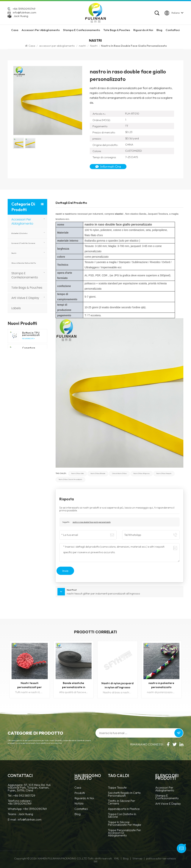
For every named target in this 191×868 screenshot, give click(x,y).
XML (117, 858)
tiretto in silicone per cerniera (121, 802)
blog (78, 814)
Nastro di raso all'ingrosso (142, 474)
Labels (16, 308)
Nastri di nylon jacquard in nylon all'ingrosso (118, 685)
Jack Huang (21, 16)
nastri (82, 46)
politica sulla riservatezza (161, 858)
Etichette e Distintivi (19, 233)
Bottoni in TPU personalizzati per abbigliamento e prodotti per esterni (32, 334)
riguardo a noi (143, 30)
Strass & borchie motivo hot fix (24, 263)
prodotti (80, 793)
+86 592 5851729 (24, 796)
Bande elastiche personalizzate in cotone (74, 685)
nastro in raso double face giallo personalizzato (92, 522)
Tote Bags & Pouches (117, 30)
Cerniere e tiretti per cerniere (23, 243)
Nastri (94, 46)
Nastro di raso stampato (164, 474)
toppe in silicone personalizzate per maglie (125, 824)
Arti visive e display (25, 298)
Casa (15, 30)
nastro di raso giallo (78, 474)
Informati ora (108, 167)
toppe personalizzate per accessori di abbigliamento (124, 833)
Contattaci (173, 30)
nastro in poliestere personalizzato (161, 685)
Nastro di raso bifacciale (98, 474)
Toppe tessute (117, 788)
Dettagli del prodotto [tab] (71, 203)
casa (78, 788)
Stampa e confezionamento (82, 30)
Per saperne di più (29, 339)
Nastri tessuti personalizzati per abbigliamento (30, 685)
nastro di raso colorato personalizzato (70, 479)
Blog (159, 30)
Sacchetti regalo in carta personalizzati (124, 794)
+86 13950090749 (24, 9)
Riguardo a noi (84, 798)
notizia (79, 804)
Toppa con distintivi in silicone (122, 816)
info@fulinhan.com (25, 13)
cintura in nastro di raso (119, 474)
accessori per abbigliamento (41, 30)
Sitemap (137, 858)
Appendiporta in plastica (124, 809)
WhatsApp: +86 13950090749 (27, 809)
